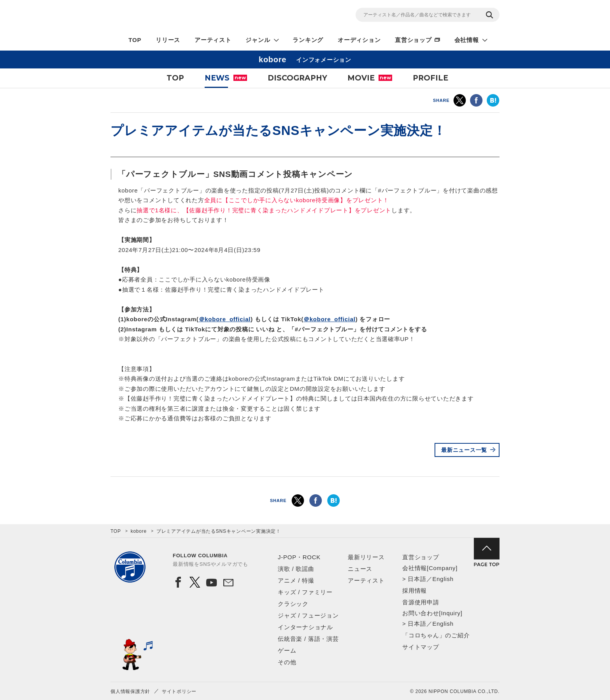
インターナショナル (305, 627)
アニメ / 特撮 (296, 580)
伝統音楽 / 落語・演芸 (308, 639)
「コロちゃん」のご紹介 (436, 635)
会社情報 (467, 40)
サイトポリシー (179, 691)
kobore (139, 531)
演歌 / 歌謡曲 (296, 569)
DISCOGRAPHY (297, 78)
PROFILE (430, 78)
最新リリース (366, 557)
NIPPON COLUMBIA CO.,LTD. (181, 16)
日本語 (417, 579)
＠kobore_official (225, 319)
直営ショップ (413, 40)
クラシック (293, 604)
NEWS (226, 78)
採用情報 (415, 591)
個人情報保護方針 (130, 691)
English (443, 579)
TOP (135, 40)
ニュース (360, 569)
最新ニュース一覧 (464, 450)
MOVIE (370, 78)
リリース (168, 40)
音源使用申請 (421, 602)
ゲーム (287, 650)
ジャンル (258, 40)
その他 (287, 662)
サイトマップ (421, 647)
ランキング (308, 40)
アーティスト (213, 40)
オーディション (359, 40)
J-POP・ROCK (299, 557)
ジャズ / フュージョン (308, 615)
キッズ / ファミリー (305, 592)
